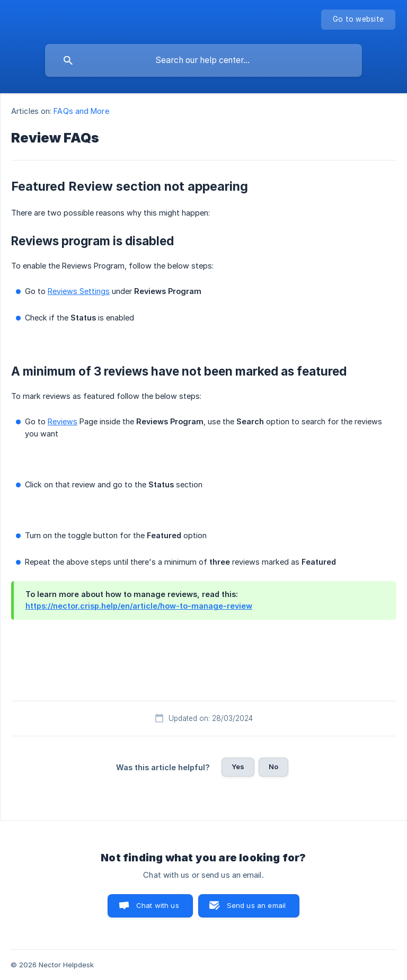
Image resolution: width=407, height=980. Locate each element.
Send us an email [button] (256, 905)
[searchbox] (203, 60)
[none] (358, 20)
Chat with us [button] (158, 905)
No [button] (273, 767)
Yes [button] (238, 767)
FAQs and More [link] (81, 111)
